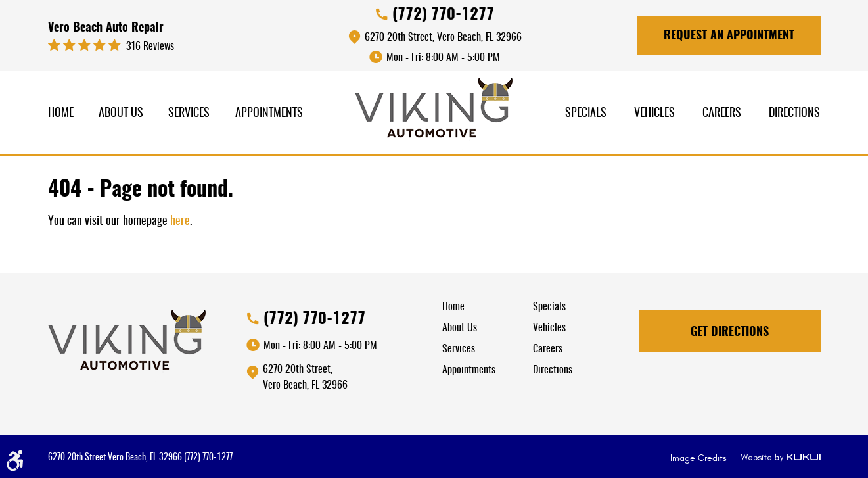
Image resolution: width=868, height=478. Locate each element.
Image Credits (700, 458)
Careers (722, 114)
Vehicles (654, 114)
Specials (586, 114)
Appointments (269, 114)
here (180, 222)
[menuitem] (61, 114)
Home (61, 114)
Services (189, 114)
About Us (121, 114)
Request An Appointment (729, 36)
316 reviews (150, 47)
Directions (794, 114)
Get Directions (730, 333)
